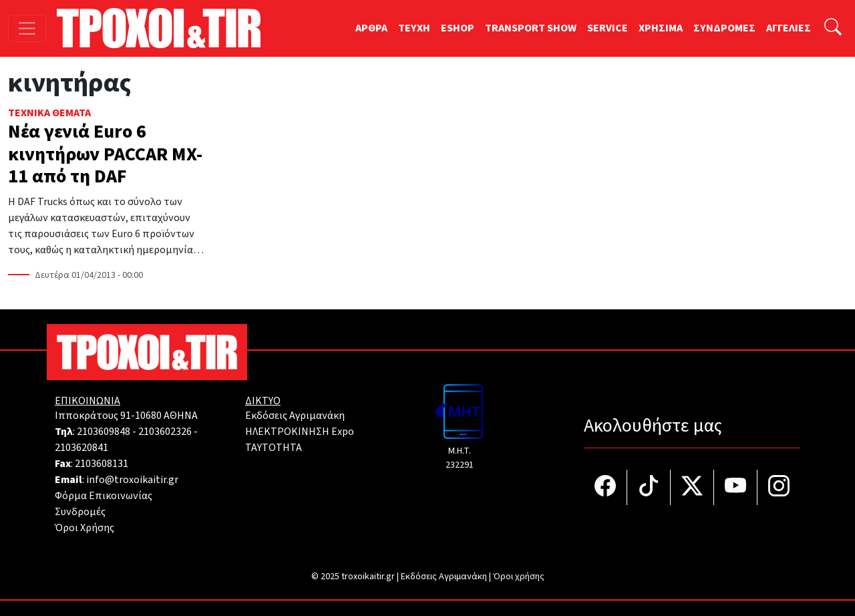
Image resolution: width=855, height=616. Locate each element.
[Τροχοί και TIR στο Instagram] (779, 487)
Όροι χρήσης (519, 577)
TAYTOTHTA (274, 448)
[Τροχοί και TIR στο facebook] (606, 487)
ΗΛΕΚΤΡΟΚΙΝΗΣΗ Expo (300, 432)
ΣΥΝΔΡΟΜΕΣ (724, 28)
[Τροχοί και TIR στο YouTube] (736, 487)
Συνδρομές (80, 512)
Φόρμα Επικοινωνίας (104, 496)
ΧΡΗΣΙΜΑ (661, 28)
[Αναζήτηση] (833, 28)
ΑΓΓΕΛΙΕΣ (789, 28)
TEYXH (414, 28)
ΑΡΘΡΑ (371, 28)
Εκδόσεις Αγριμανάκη (295, 416)
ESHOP (458, 28)
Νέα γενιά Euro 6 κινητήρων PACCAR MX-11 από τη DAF (105, 154)
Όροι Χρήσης (84, 528)
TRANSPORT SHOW (531, 28)
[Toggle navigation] (27, 28)
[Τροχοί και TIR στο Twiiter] (692, 487)
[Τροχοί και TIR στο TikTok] (649, 487)
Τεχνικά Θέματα (49, 113)
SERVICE (608, 28)
